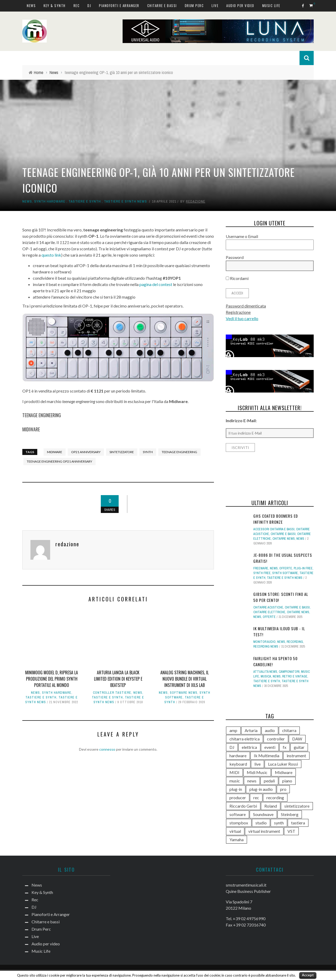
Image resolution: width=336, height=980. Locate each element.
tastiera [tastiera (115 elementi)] (298, 823)
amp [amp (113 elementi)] (233, 730)
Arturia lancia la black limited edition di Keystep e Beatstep (118, 679)
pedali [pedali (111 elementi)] (269, 781)
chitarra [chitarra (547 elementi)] (289, 730)
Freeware (261, 568)
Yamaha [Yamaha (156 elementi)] (237, 839)
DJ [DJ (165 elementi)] (232, 747)
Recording (295, 642)
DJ (89, 6)
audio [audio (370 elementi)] (270, 730)
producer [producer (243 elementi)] (238, 798)
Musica (266, 676)
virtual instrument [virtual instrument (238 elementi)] (264, 831)
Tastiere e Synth (85, 201)
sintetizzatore (122, 452)
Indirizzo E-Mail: (241, 420)
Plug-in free (303, 568)
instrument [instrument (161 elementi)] (296, 756)
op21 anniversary (86, 452)
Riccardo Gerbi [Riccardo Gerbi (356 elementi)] (243, 806)
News (31, 6)
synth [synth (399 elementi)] (279, 823)
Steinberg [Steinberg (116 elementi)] (290, 814)
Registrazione (238, 312)
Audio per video (240, 6)
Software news (184, 693)
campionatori (289, 672)
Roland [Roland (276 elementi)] (271, 806)
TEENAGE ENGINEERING (42, 415)
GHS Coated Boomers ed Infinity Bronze (276, 519)
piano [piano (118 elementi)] (287, 781)
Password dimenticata (246, 306)
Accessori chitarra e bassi (274, 529)
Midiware (55, 452)
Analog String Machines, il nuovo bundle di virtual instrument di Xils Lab (185, 679)
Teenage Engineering (179, 452)
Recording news (266, 647)
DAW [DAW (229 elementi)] (297, 739)
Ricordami (237, 278)
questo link (51, 255)
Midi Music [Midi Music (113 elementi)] (257, 772)
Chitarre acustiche (268, 607)
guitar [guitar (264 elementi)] (299, 747)
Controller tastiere (112, 693)
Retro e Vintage (295, 676)
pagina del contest (156, 284)
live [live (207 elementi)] (258, 764)
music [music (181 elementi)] (235, 781)
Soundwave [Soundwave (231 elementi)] (263, 814)
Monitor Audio (264, 642)
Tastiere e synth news (125, 201)
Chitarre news (284, 539)
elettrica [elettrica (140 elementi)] (249, 747)
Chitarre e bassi (162, 6)
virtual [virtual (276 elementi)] (235, 831)
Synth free (262, 573)
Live (215, 6)
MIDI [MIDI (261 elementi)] (234, 772)
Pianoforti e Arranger (119, 6)
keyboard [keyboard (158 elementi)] (238, 764)
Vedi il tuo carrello (242, 318)
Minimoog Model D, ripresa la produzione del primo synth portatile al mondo (52, 679)
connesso (107, 749)
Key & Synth (55, 6)
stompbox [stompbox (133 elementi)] (239, 823)
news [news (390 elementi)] (252, 781)
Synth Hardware (50, 201)
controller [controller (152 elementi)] (276, 739)
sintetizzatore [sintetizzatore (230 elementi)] (297, 806)
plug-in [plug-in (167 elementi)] (236, 789)
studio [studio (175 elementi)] (261, 823)
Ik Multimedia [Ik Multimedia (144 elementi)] (267, 756)
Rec (77, 6)
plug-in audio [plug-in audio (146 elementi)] (261, 789)
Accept (308, 975)
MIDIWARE (31, 429)
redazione (196, 201)
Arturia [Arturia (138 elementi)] (251, 730)
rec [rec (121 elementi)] (256, 798)
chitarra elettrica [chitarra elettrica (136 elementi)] (245, 739)
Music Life (271, 6)
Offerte (286, 568)
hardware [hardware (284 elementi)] (238, 756)
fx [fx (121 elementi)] (285, 747)
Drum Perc (194, 6)
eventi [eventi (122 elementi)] (270, 747)
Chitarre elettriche (269, 612)
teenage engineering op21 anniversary (59, 461)
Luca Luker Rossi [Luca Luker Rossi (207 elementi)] (283, 764)
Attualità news (265, 672)
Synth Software (285, 573)
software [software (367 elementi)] (238, 814)
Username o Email (242, 236)
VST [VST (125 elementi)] (291, 831)
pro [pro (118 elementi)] (283, 789)
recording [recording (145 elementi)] (275, 798)
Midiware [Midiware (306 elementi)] (284, 772)
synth (148, 452)
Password (235, 257)
